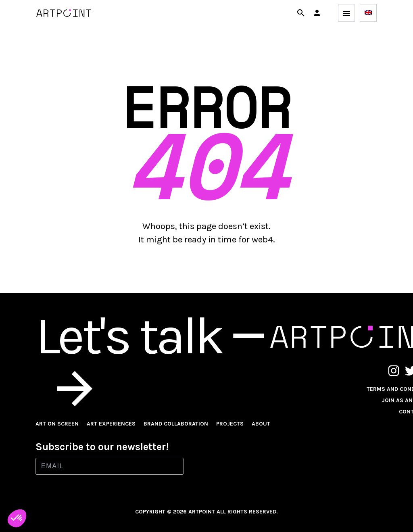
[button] (317, 13)
